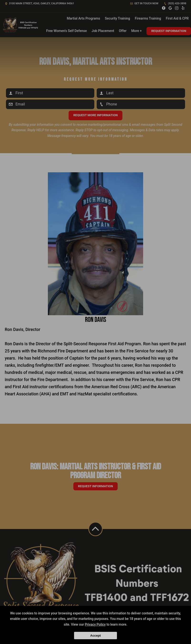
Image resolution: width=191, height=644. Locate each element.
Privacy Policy (95, 624)
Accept (95, 636)
